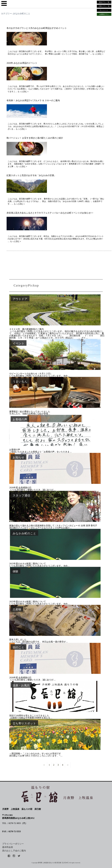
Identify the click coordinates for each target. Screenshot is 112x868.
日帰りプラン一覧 (104, 6)
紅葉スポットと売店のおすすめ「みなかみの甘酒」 (31, 175)
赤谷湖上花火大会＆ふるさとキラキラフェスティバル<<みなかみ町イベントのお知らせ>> (50, 213)
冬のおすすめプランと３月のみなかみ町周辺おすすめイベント (37, 28)
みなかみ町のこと (24, 533)
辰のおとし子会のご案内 (14, 851)
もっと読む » (98, 54)
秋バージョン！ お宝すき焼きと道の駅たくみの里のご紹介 (35, 138)
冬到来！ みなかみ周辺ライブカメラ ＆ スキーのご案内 (33, 100)
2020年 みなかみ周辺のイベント (22, 63)
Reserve (104, 10)
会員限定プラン (104, 14)
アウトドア (20, 299)
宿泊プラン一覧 (104, 2)
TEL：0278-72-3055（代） (15, 823)
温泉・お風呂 (21, 685)
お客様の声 (20, 419)
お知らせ (18, 457)
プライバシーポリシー (13, 844)
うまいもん (20, 381)
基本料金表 (8, 847)
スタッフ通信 (21, 495)
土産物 (17, 609)
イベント (19, 343)
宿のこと (18, 647)
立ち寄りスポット (24, 723)
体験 (15, 571)
